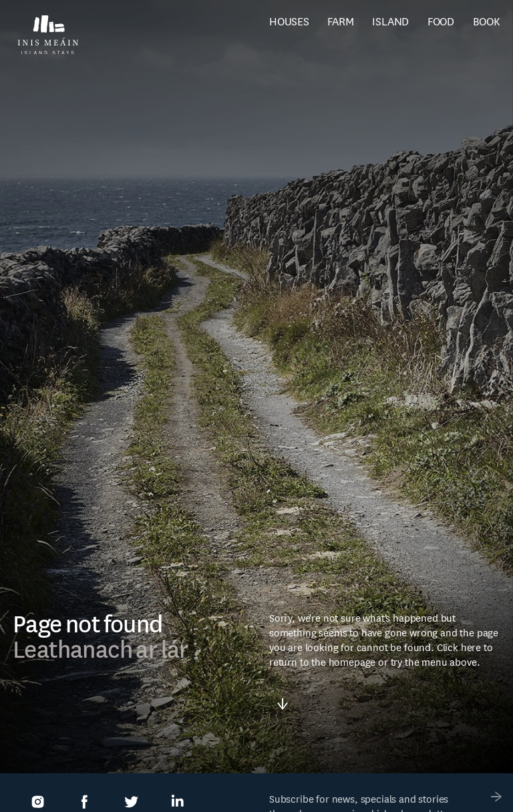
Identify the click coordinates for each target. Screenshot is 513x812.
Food (441, 22)
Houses (289, 22)
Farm (340, 22)
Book (487, 22)
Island (390, 22)
